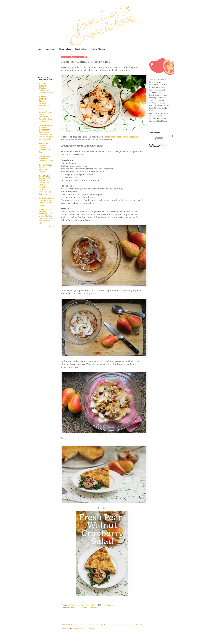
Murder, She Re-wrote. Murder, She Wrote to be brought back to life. (46, 218)
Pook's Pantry (45, 165)
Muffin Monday (98, 49)
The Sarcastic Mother (45, 211)
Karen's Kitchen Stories (43, 86)
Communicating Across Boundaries (46, 128)
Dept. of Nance (46, 112)
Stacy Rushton (76, 605)
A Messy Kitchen (43, 98)
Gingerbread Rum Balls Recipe (44, 170)
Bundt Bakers (81, 49)
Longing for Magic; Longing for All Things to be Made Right (46, 136)
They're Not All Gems (45, 157)
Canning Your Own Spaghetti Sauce (45, 203)
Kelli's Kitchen (46, 198)
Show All (52, 226)
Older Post (138, 624)
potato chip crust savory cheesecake (122, 137)
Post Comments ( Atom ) (84, 629)
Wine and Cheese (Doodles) (44, 146)
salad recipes (94, 608)
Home (39, 49)
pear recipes (83, 608)
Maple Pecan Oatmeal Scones (46, 91)
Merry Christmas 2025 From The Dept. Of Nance (46, 118)
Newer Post (67, 624)
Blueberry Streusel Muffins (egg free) (44, 105)
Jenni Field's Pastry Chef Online (45, 178)
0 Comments (110, 605)
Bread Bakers (65, 49)
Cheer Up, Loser (46, 161)
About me (51, 49)
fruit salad (72, 608)
